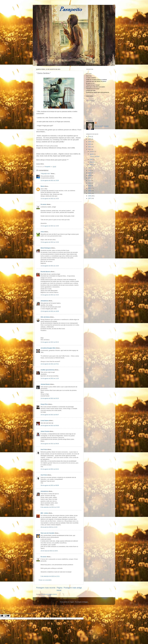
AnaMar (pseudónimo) (48, 370)
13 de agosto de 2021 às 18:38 (50, 311)
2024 (90, 142)
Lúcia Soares (45, 420)
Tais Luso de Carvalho (48, 533)
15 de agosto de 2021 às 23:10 (50, 398)
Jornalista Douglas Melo (48, 348)
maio (91, 159)
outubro (92, 151)
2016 (90, 175)
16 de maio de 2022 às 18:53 (49, 551)
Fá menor (44, 204)
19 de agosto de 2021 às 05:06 (50, 426)
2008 (90, 196)
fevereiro (92, 162)
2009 (90, 193)
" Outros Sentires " (95, 156)
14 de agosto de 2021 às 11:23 (50, 378)
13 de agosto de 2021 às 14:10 (50, 295)
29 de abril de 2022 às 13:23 (49, 527)
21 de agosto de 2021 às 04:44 (50, 469)
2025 (90, 139)
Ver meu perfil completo (102, 126)
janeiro (92, 165)
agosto (92, 154)
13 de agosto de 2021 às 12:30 (50, 226)
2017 (90, 173)
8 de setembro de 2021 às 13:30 (50, 507)
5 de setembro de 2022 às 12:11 (50, 576)
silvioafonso (44, 301)
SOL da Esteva (45, 317)
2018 (90, 170)
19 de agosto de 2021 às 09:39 (50, 444)
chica (42, 232)
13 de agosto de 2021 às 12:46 (50, 242)
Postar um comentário (45, 580)
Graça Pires (44, 404)
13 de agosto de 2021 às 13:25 (50, 266)
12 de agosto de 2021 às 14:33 (50, 199)
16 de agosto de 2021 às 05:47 (50, 415)
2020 (90, 168)
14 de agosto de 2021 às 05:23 (50, 342)
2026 (90, 137)
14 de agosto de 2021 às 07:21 (50, 364)
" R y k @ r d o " (46, 174)
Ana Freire (44, 449)
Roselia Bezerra (46, 272)
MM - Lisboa (44, 513)
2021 (90, 149)
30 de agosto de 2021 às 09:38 (50, 485)
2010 (90, 191)
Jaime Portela (45, 431)
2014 (90, 181)
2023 (90, 144)
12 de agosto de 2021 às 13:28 (50, 180)
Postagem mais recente (46, 588)
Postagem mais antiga (73, 588)
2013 (90, 183)
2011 (90, 188)
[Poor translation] (7, 616)
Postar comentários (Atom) (49, 594)
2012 (90, 186)
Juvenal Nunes (45, 384)
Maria (42, 186)
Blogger (86, 602)
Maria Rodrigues (46, 248)
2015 (90, 178)
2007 (90, 198)
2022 (90, 147)
